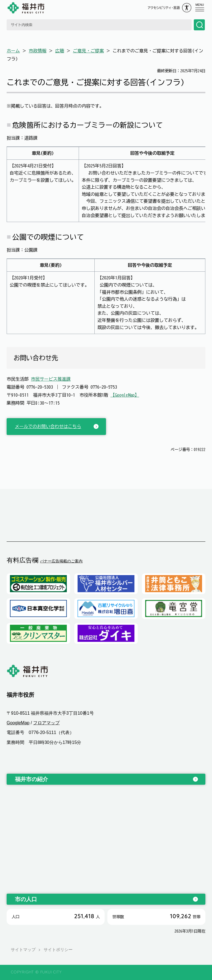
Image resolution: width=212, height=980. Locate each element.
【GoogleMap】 (125, 395)
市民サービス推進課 (51, 379)
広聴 (60, 51)
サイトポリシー (58, 950)
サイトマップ (23, 950)
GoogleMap (18, 723)
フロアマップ (46, 723)
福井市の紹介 (31, 779)
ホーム (13, 51)
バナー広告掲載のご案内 (61, 561)
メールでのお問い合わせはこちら (48, 426)
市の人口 (26, 899)
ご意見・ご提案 (88, 51)
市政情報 (38, 51)
